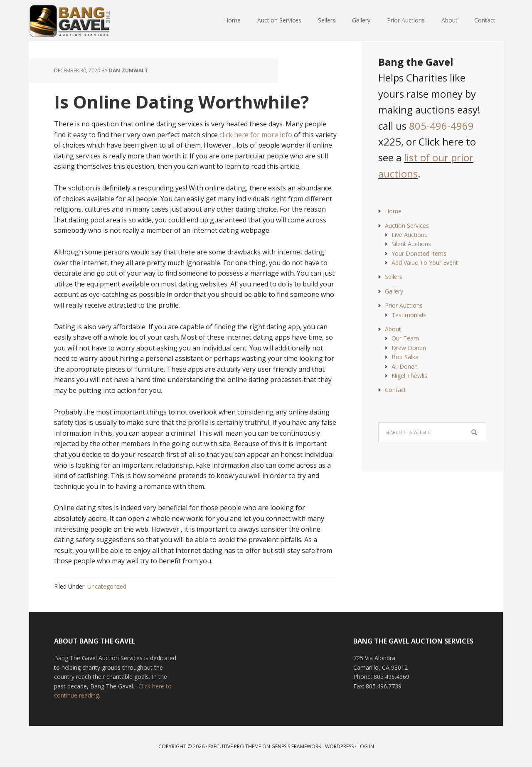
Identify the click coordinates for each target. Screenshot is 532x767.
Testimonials (409, 315)
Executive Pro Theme (235, 746)
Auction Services (407, 226)
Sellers (394, 277)
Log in (366, 746)
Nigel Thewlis (409, 376)
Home (393, 211)
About (393, 329)
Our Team (405, 338)
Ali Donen (405, 366)
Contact (395, 390)
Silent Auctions (411, 244)
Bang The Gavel (83, 21)
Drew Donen (409, 348)
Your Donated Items (419, 253)
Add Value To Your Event (425, 263)
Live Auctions (409, 235)
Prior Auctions (404, 305)
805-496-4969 (441, 126)
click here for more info (256, 135)
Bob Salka (405, 357)
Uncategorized (107, 586)
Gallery (394, 291)
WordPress (339, 746)
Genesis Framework (296, 746)
